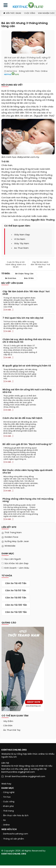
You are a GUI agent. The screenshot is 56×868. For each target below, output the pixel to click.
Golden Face (11, 537)
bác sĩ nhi (19, 220)
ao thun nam (21, 248)
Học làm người (13, 559)
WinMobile (10, 546)
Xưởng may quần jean (17, 541)
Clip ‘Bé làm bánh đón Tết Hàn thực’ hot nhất (40, 265)
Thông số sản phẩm (14, 839)
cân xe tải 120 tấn (16, 612)
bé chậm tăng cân (24, 274)
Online (6, 825)
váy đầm (8, 721)
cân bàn (8, 726)
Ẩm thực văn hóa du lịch (16, 816)
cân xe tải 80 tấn (16, 598)
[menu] (6, 6)
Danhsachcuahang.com (16, 834)
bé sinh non (11, 278)
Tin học (7, 797)
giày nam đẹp (22, 235)
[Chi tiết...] (8, 310)
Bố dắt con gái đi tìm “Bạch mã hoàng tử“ (28, 444)
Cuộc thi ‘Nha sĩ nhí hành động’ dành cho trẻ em (16, 265)
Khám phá (8, 806)
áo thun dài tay (12, 730)
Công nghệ (9, 792)
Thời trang (8, 811)
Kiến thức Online (12, 13)
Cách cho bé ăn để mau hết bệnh (22, 418)
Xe (4, 820)
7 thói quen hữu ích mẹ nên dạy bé (23, 318)
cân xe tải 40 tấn (16, 583)
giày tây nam (22, 244)
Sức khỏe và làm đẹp (17, 564)
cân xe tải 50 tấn (16, 591)
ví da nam (20, 239)
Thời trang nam (13, 533)
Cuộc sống (30, 13)
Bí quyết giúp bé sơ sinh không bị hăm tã (27, 366)
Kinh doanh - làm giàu (17, 568)
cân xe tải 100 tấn (16, 605)
